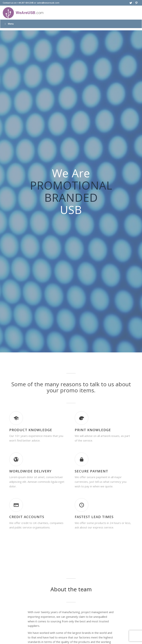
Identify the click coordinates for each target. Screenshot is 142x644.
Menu (9, 24)
